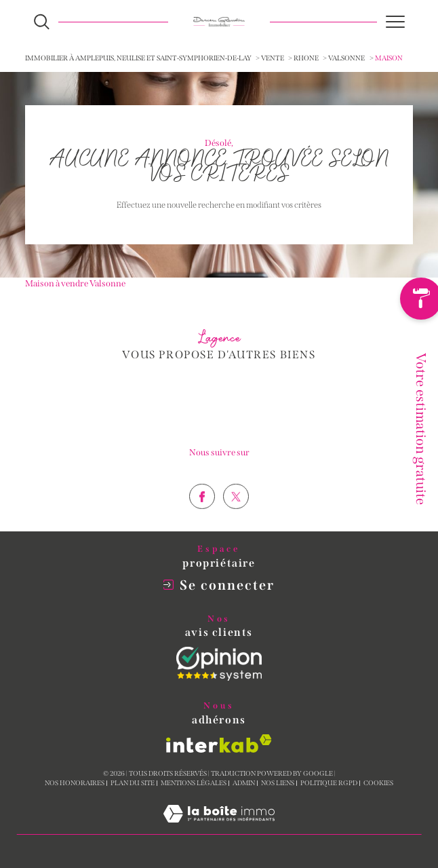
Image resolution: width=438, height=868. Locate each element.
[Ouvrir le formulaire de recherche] (42, 22)
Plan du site (133, 783)
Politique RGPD (329, 783)
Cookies (378, 784)
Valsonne (346, 58)
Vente (273, 58)
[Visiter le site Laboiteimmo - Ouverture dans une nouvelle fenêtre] (219, 828)
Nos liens (278, 783)
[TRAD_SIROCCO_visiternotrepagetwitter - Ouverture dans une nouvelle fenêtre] (236, 521)
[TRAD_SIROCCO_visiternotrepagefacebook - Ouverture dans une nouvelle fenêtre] (202, 521)
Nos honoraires (75, 783)
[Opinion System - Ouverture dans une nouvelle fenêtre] (219, 664)
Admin (244, 783)
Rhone (306, 58)
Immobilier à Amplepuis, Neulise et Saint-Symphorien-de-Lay (138, 58)
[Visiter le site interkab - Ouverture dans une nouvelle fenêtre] (219, 743)
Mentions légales (194, 783)
